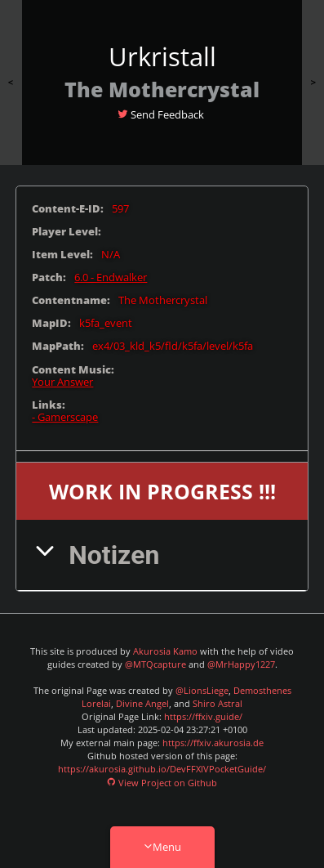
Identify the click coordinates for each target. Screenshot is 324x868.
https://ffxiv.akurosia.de (213, 743)
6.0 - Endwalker (111, 277)
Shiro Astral (217, 704)
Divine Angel (142, 704)
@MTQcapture (155, 664)
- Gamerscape (65, 417)
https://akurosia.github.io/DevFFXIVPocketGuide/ (162, 769)
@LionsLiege (202, 691)
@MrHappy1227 (241, 664)
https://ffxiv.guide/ (203, 717)
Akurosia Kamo (165, 651)
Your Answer (62, 382)
